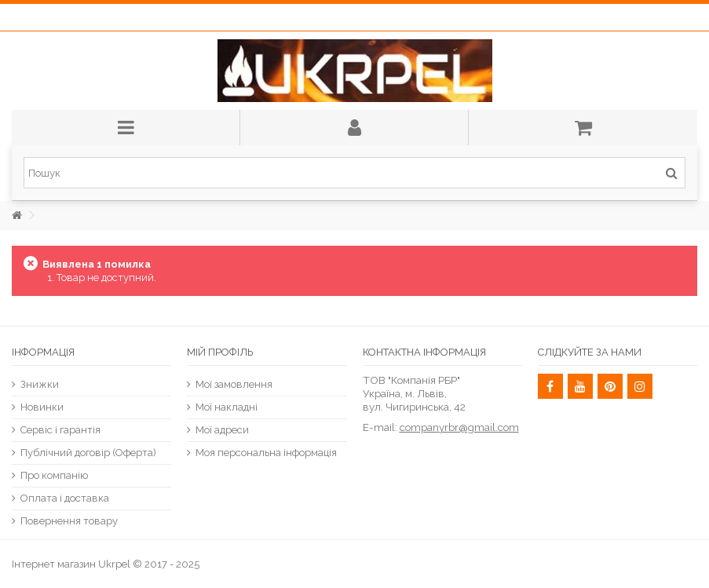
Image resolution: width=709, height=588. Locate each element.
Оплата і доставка (65, 498)
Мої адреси (222, 430)
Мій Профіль (220, 352)
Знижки (40, 384)
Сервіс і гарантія (60, 430)
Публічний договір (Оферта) (88, 453)
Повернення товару (69, 521)
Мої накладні (227, 407)
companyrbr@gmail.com (459, 427)
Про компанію (54, 475)
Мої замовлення (234, 384)
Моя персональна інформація (266, 453)
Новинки (42, 407)
